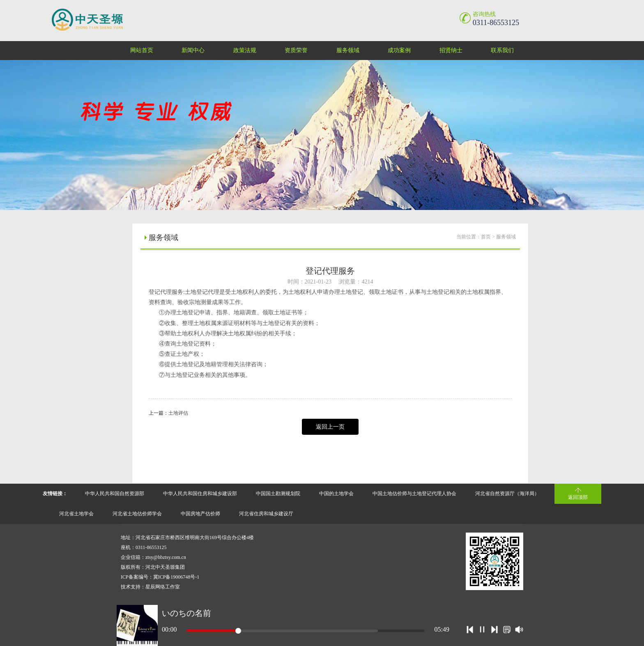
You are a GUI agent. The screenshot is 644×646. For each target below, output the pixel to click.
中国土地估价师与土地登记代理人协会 (414, 494)
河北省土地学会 (76, 514)
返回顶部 (578, 497)
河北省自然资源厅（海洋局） (507, 494)
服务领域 (348, 50)
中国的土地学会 (336, 494)
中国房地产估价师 (200, 514)
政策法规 (245, 50)
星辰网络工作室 (163, 587)
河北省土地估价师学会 (137, 514)
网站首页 (142, 50)
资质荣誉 (296, 50)
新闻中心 (193, 50)
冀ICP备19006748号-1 (176, 577)
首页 (486, 237)
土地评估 (178, 413)
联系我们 (502, 50)
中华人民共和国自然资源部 (115, 494)
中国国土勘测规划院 (278, 494)
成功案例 (399, 50)
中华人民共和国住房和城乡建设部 (200, 494)
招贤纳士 (451, 50)
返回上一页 (330, 427)
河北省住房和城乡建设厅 (266, 514)
